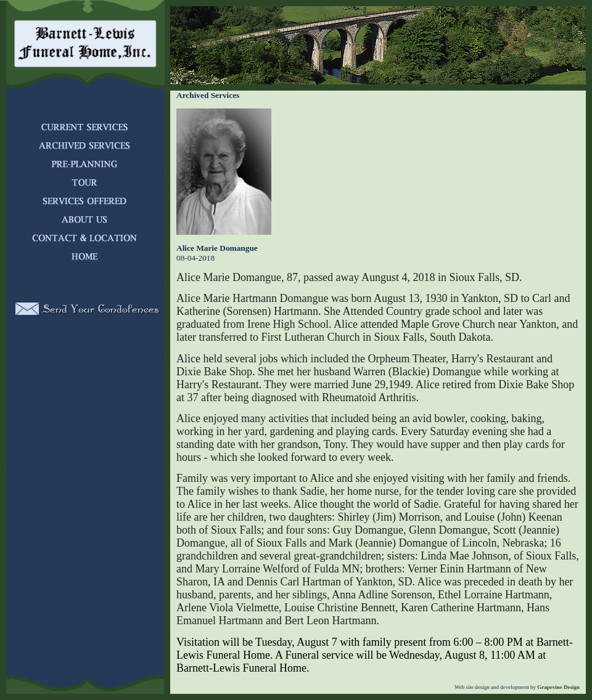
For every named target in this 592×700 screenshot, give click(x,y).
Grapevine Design (558, 687)
